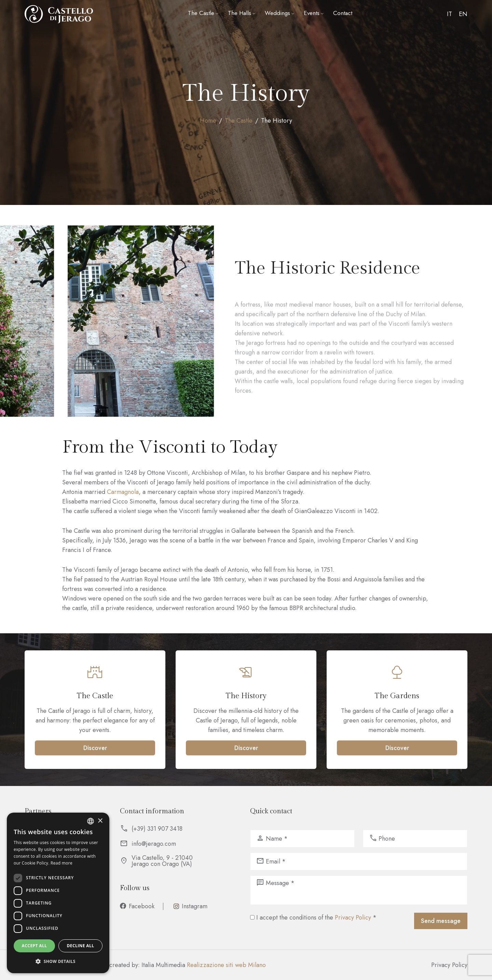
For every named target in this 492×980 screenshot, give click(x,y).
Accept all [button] (35, 946)
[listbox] (91, 821)
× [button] (100, 821)
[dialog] (58, 893)
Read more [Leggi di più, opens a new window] (61, 863)
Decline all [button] (81, 946)
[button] (58, 962)
